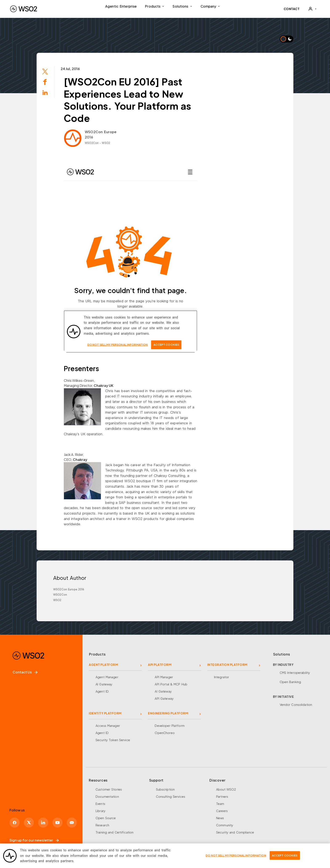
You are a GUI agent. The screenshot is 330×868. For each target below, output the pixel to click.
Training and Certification (114, 832)
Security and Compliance (235, 832)
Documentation (107, 796)
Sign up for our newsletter (34, 840)
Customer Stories (109, 789)
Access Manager (108, 726)
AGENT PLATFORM (103, 665)
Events (100, 804)
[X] (29, 823)
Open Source (106, 818)
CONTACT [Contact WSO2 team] (292, 9)
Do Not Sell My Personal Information (236, 856)
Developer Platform (170, 726)
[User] (312, 9)
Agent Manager (107, 677)
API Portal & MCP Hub (171, 684)
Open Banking (290, 682)
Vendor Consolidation (296, 705)
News (220, 818)
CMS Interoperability (295, 673)
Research (102, 825)
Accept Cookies (285, 856)
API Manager (164, 677)
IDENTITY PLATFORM (105, 713)
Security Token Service (113, 740)
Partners (222, 796)
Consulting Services (171, 796)
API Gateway (164, 698)
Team (220, 804)
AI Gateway (104, 684)
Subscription (165, 789)
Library (100, 811)
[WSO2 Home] (24, 9)
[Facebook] (15, 823)
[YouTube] (57, 823)
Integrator (222, 677)
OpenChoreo (165, 733)
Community (225, 825)
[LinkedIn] (43, 823)
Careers (222, 811)
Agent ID (102, 691)
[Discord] (72, 823)
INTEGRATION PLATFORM (227, 665)
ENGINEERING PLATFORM (168, 713)
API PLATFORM (160, 665)
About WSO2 (226, 789)
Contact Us (25, 672)
